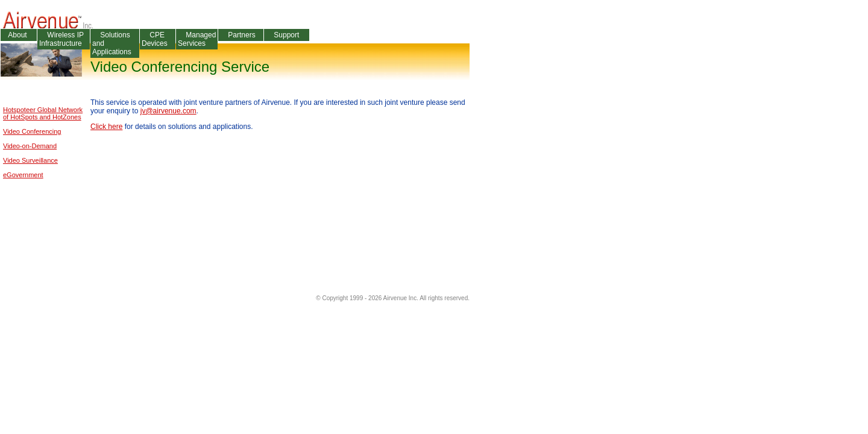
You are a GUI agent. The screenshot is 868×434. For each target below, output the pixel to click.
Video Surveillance (30, 160)
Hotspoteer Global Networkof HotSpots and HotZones (43, 113)
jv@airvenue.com (168, 111)
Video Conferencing (32, 131)
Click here (106, 127)
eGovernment (23, 175)
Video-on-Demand (30, 146)
